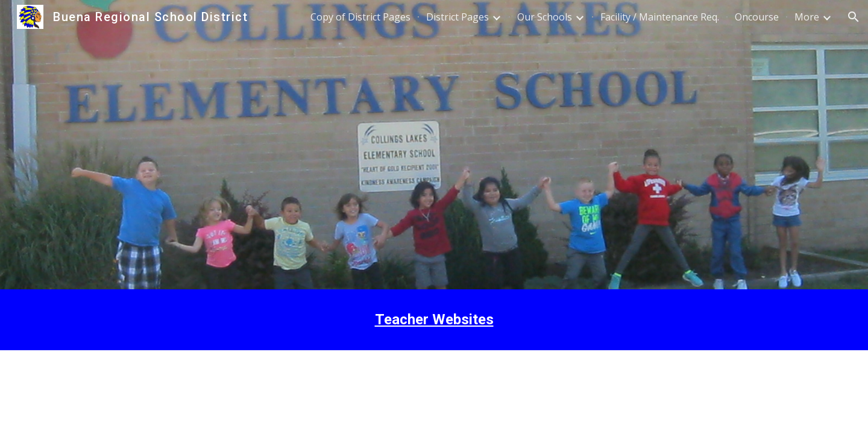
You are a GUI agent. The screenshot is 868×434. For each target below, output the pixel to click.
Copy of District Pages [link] (360, 17)
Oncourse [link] (757, 17)
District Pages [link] (458, 17)
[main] (434, 320)
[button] (854, 17)
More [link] (807, 17)
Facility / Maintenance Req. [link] (660, 17)
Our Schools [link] (545, 17)
